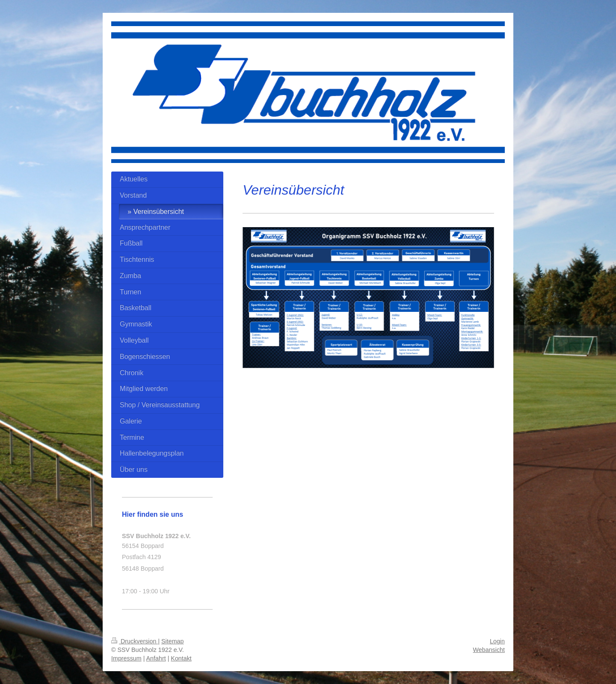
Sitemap (172, 641)
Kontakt (181, 658)
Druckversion (135, 641)
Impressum (126, 658)
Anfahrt (156, 658)
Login (497, 641)
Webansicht (489, 650)
